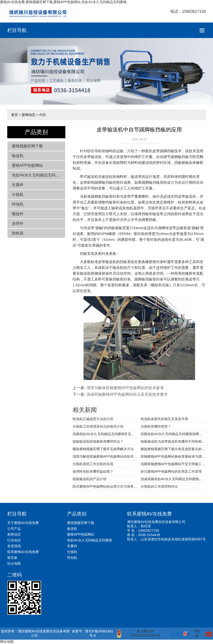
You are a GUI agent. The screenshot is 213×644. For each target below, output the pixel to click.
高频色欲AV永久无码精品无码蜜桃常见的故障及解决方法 (105, 434)
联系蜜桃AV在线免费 (23, 552)
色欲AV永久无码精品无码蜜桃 (38, 175)
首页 (15, 115)
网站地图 (7, 642)
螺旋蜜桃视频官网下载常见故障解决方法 (103, 449)
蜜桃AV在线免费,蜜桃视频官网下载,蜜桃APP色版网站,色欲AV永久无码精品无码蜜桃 (63, 2)
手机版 (197, 633)
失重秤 (18, 185)
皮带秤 (18, 224)
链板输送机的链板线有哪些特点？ (98, 441)
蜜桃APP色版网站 (27, 165)
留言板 (12, 558)
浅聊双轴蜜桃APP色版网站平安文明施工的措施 (173, 464)
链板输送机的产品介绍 (90, 479)
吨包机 (18, 204)
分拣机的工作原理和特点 (159, 486)
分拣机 (18, 194)
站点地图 (14, 563)
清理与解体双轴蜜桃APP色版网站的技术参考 (125, 388)
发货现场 (14, 546)
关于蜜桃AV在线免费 (23, 523)
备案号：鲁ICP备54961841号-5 (92, 633)
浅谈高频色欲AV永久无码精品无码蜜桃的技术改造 (173, 479)
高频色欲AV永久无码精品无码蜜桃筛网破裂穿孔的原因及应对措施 (173, 434)
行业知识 (14, 540)
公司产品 (14, 529)
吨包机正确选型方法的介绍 (93, 419)
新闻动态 (29, 115)
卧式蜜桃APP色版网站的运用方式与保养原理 (105, 486)
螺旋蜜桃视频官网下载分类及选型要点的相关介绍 (173, 449)
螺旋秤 (18, 214)
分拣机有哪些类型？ (156, 426)
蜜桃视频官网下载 (27, 146)
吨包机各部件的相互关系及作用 (164, 419)
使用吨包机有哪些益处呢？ (93, 471)
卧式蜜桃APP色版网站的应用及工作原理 (171, 471)
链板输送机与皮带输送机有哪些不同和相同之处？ (173, 441)
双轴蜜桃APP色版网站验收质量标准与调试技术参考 (173, 456)
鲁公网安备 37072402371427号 (138, 634)
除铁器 (18, 233)
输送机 (18, 156)
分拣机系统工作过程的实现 (93, 464)
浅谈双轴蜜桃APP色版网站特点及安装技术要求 (127, 394)
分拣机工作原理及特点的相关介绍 (98, 426)
